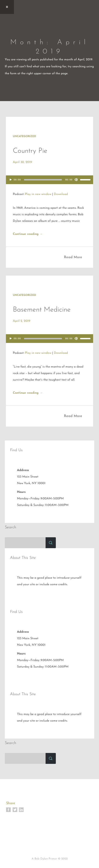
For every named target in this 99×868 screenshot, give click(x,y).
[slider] (43, 180)
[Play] (11, 180)
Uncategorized (24, 136)
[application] (49, 181)
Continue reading (28, 234)
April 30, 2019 (22, 162)
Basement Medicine (42, 310)
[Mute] (76, 180)
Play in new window (38, 194)
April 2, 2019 (22, 321)
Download (61, 194)
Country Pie (30, 151)
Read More (73, 257)
